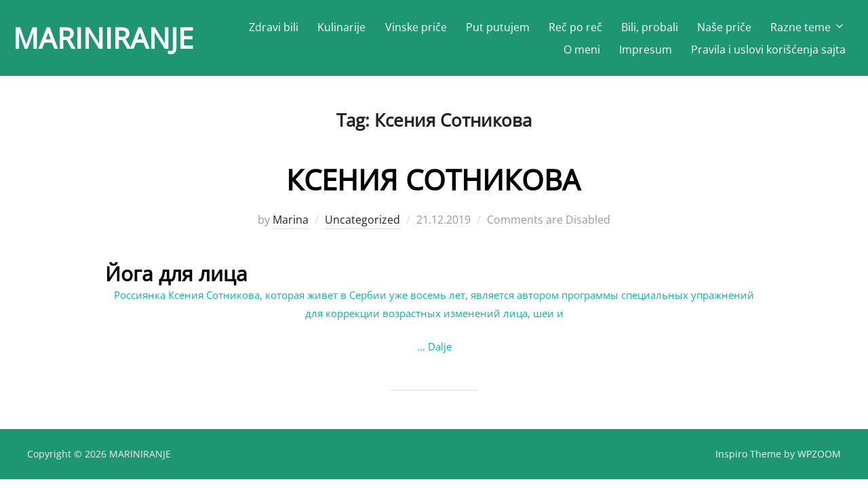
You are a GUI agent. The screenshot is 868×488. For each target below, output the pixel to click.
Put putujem (498, 27)
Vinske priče (416, 27)
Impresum (646, 49)
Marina (291, 220)
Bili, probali (650, 27)
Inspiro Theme (748, 454)
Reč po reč (575, 27)
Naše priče (724, 27)
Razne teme (808, 27)
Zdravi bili (274, 27)
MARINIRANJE (103, 38)
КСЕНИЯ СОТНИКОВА (433, 179)
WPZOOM (819, 454)
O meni (582, 49)
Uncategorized (362, 220)
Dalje (440, 346)
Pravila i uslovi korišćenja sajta (768, 49)
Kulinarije (341, 27)
